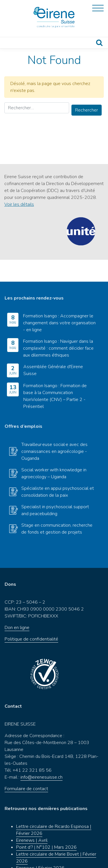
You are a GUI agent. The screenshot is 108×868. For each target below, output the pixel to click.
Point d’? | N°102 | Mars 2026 (46, 825)
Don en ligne (17, 606)
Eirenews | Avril (32, 818)
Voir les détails (19, 204)
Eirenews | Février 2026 (40, 846)
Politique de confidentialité (31, 617)
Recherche (99, 43)
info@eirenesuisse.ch (41, 755)
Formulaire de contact (26, 767)
